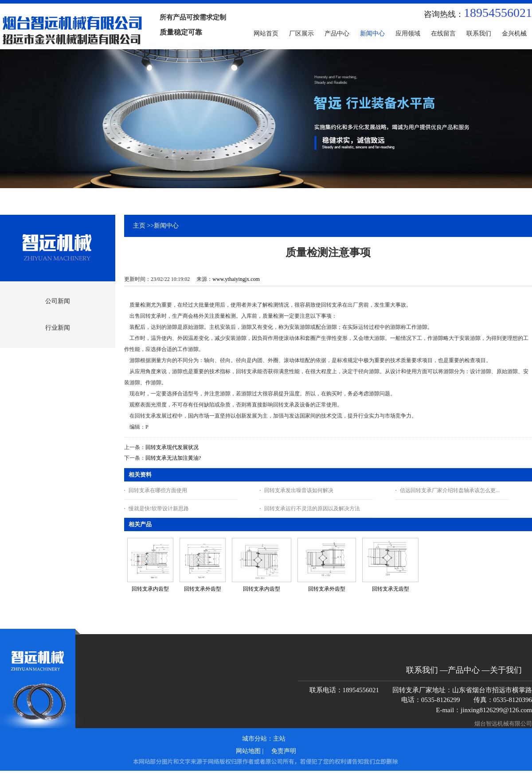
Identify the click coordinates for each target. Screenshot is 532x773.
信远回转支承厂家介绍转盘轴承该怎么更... (450, 490)
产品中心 (464, 670)
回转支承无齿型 (391, 589)
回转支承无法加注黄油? (173, 458)
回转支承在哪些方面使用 (158, 490)
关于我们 (506, 670)
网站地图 (248, 751)
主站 (279, 739)
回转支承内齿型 (150, 589)
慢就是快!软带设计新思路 (159, 509)
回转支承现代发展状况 (172, 447)
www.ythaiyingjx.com (236, 279)
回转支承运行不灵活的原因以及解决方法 (312, 509)
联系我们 (422, 670)
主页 (139, 226)
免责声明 (284, 751)
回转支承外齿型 (203, 589)
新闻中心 (166, 226)
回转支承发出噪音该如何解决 (299, 490)
